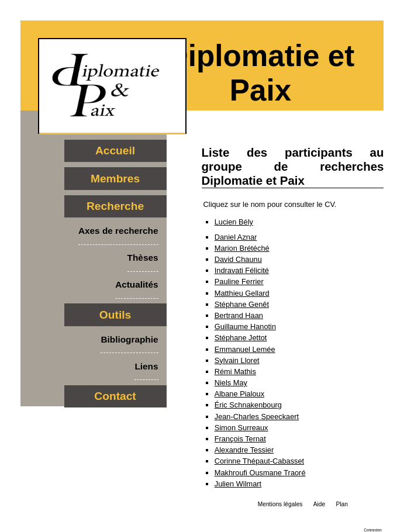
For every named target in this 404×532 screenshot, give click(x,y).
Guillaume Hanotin (245, 327)
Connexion (373, 530)
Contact (115, 396)
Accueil (115, 151)
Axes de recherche (118, 231)
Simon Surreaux (241, 428)
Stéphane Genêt (242, 304)
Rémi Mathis (235, 372)
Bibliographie (129, 339)
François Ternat (240, 439)
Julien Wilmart (238, 484)
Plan (341, 504)
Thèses (143, 258)
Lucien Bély (234, 222)
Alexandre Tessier (244, 450)
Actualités (137, 284)
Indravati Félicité (242, 270)
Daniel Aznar (236, 237)
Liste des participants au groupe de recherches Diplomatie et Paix (293, 166)
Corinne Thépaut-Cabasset (259, 461)
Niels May (231, 383)
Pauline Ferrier (239, 281)
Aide (319, 504)
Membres (115, 179)
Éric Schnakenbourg (248, 405)
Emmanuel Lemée (245, 349)
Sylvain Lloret (237, 360)
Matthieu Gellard (242, 293)
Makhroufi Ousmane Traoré (260, 473)
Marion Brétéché (242, 248)
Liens (146, 366)
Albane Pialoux (239, 394)
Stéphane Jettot (241, 338)
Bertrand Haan (239, 315)
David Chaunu (238, 259)
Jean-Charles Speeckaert (257, 417)
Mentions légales (280, 504)
